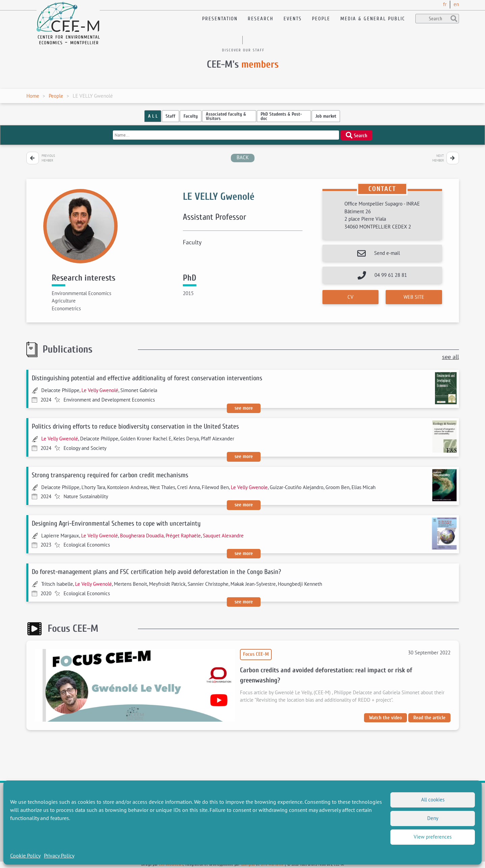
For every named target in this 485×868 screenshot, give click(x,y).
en (456, 4)
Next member (438, 158)
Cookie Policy (25, 855)
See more (244, 408)
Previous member (48, 158)
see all (451, 357)
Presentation (220, 19)
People (321, 19)
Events (293, 19)
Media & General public (373, 19)
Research (261, 19)
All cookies (433, 800)
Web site (414, 297)
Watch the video (385, 718)
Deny (433, 818)
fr (445, 4)
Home (33, 96)
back (243, 157)
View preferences (433, 837)
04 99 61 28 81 (391, 275)
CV (350, 297)
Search (357, 135)
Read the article (429, 718)
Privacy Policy (59, 855)
